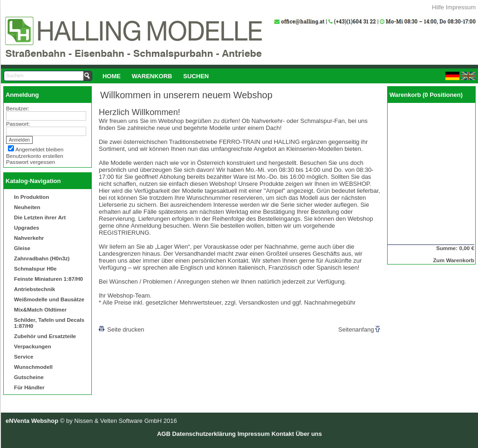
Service (24, 356)
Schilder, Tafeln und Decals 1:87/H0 (49, 323)
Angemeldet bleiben (39, 149)
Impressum (461, 7)
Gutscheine (29, 377)
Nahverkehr (29, 238)
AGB (164, 434)
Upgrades (27, 227)
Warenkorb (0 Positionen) (426, 95)
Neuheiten (27, 207)
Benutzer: (18, 108)
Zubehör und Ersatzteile (45, 336)
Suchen (196, 76)
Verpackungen (33, 346)
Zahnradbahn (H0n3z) (42, 258)
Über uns (309, 434)
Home (112, 76)
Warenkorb (152, 76)
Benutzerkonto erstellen (35, 156)
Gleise (22, 248)
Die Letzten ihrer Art (40, 217)
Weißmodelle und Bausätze (49, 299)
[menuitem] (112, 76)
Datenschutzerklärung (204, 434)
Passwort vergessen (31, 162)
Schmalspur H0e (35, 268)
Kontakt (283, 434)
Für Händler (29, 387)
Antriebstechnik (34, 289)
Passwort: (18, 124)
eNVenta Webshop (32, 421)
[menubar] (156, 76)
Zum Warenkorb (454, 260)
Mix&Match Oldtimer (40, 309)
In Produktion (31, 197)
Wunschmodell (33, 367)
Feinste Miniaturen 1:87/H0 (48, 279)
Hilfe (438, 7)
